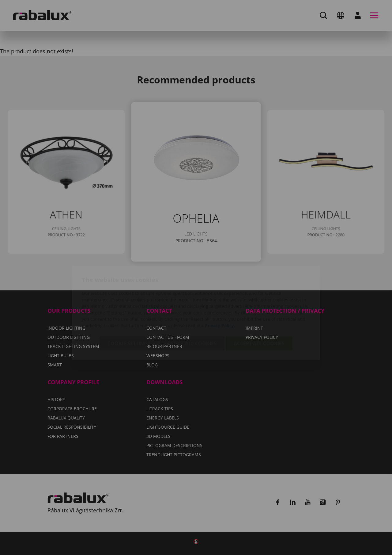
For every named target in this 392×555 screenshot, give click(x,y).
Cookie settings (129, 308)
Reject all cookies (192, 308)
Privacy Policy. (220, 290)
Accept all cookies (259, 308)
